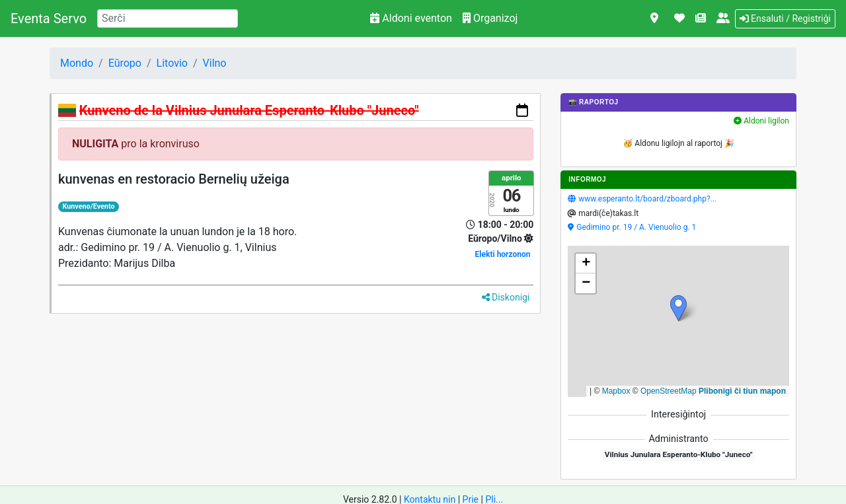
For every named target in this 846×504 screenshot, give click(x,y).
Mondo (77, 63)
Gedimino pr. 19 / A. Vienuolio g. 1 (636, 227)
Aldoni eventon (411, 18)
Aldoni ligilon (761, 121)
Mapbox (616, 391)
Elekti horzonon (503, 254)
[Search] (168, 18)
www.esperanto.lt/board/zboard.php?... (647, 199)
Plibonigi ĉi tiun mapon (742, 391)
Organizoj (490, 18)
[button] (678, 308)
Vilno (215, 63)
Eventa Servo (49, 18)
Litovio (172, 63)
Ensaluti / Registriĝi (785, 18)
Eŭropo (125, 63)
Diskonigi (506, 297)
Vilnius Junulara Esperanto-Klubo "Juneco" (679, 454)
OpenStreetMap (669, 391)
